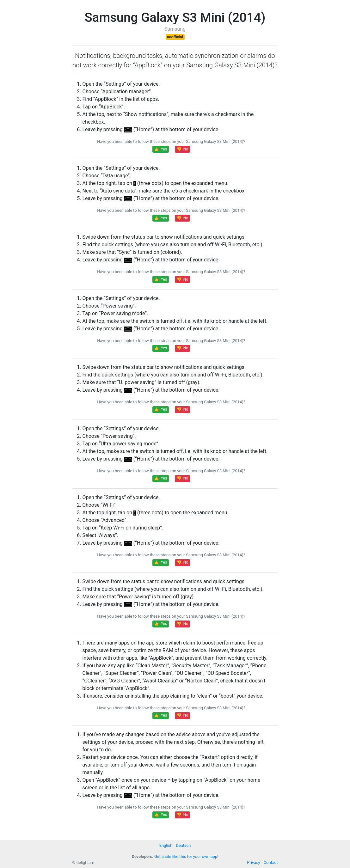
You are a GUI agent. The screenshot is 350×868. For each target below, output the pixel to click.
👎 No (182, 149)
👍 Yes (161, 149)
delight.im (85, 862)
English (166, 845)
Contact (271, 862)
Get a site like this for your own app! (186, 856)
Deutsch (183, 845)
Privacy (253, 862)
